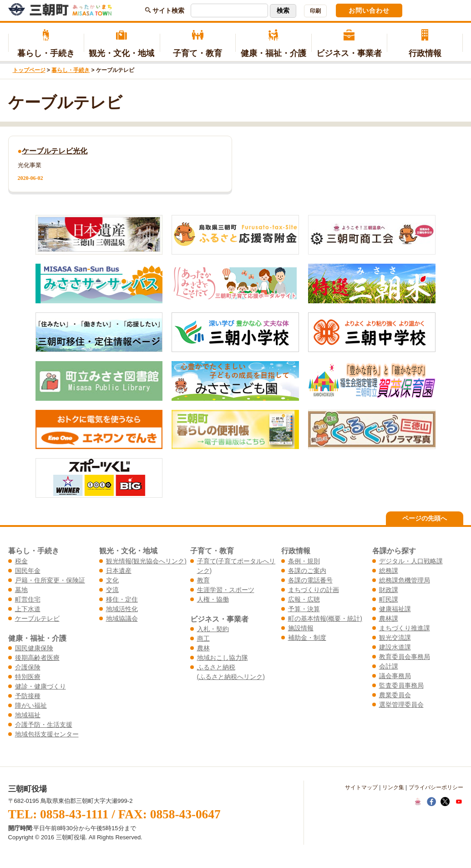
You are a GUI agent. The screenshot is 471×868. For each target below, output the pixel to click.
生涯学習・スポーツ (226, 590)
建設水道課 (395, 647)
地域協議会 (122, 618)
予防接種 (28, 696)
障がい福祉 (31, 705)
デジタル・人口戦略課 (411, 561)
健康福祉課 (395, 609)
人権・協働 (213, 599)
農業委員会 (395, 695)
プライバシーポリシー (436, 787)
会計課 (389, 666)
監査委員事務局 (401, 685)
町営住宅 (28, 599)
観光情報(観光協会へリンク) (146, 561)
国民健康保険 (34, 648)
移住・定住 (122, 599)
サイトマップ (361, 787)
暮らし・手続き (46, 44)
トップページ (29, 70)
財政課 (389, 590)
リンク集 (393, 787)
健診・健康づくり (41, 686)
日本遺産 (119, 571)
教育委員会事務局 (405, 657)
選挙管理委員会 (401, 705)
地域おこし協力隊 (223, 658)
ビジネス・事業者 (349, 44)
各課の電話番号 (310, 580)
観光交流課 (395, 638)
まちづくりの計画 (314, 590)
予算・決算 (304, 609)
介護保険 (28, 667)
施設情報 (301, 628)
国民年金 (28, 571)
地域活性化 (122, 609)
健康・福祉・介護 (273, 44)
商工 (203, 638)
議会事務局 (395, 676)
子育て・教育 (198, 44)
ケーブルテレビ (37, 618)
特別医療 (28, 677)
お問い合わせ (369, 10)
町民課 (389, 599)
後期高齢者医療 (37, 658)
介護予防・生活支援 (44, 725)
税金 (21, 561)
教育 (203, 580)
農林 (203, 648)
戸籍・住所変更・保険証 (50, 580)
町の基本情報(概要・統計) (325, 618)
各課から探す (394, 551)
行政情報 (425, 44)
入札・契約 (213, 629)
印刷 (315, 11)
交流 (112, 590)
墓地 (21, 590)
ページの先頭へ (425, 518)
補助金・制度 (307, 638)
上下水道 (28, 609)
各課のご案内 (307, 571)
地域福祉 (28, 715)
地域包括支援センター (47, 734)
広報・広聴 (304, 599)
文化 (112, 580)
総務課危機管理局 (405, 580)
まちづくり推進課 (405, 628)
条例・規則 (304, 561)
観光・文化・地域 (122, 44)
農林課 (389, 618)
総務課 (389, 571)
